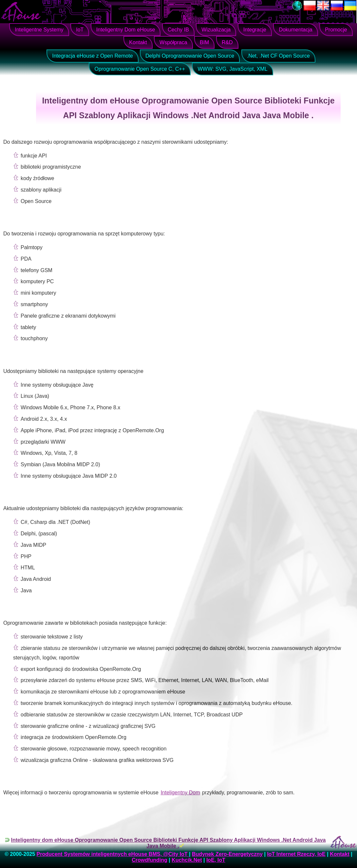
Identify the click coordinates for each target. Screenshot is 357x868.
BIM (204, 42)
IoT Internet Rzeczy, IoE (296, 854)
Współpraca (173, 42)
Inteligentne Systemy (39, 30)
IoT (80, 30)
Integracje (255, 30)
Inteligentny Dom (180, 793)
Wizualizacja (216, 30)
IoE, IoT (216, 860)
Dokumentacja (295, 30)
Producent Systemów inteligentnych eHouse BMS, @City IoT (113, 854)
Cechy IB (178, 30)
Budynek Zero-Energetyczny (227, 854)
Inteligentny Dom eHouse (126, 30)
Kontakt (138, 42)
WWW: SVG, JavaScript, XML (232, 69)
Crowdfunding (149, 860)
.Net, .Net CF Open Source (278, 56)
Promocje (336, 30)
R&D (227, 42)
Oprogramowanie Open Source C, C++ (140, 69)
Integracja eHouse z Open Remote (92, 56)
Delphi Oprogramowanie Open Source (190, 56)
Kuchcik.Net (187, 860)
